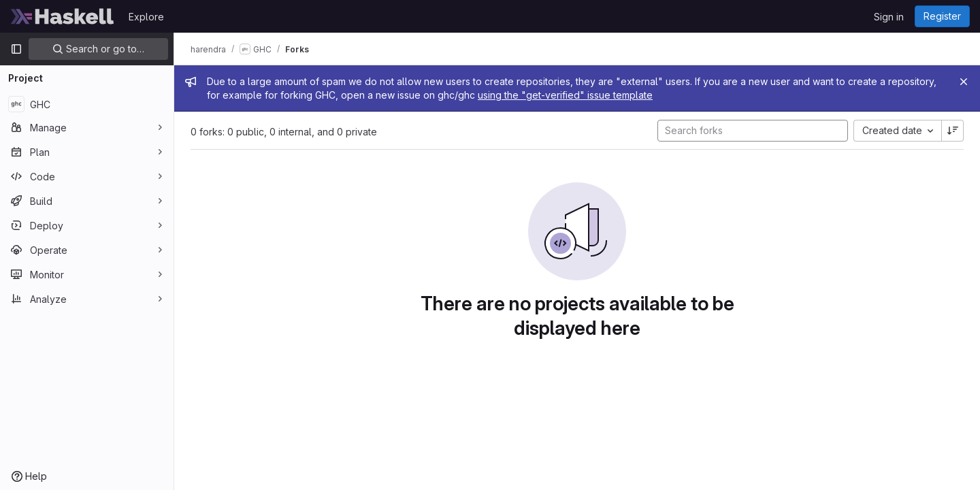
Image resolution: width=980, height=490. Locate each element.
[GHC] (87, 104)
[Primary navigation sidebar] (16, 49)
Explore (146, 17)
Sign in (889, 17)
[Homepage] (63, 16)
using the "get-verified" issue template (565, 95)
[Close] (964, 82)
